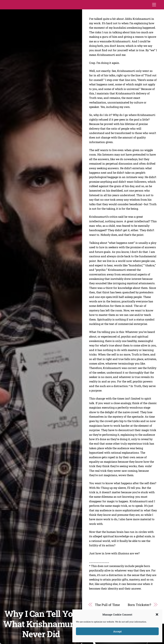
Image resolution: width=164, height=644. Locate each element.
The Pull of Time (107, 605)
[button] (157, 614)
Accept (117, 631)
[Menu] (154, 5)
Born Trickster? (139, 605)
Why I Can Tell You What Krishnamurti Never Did (41, 624)
